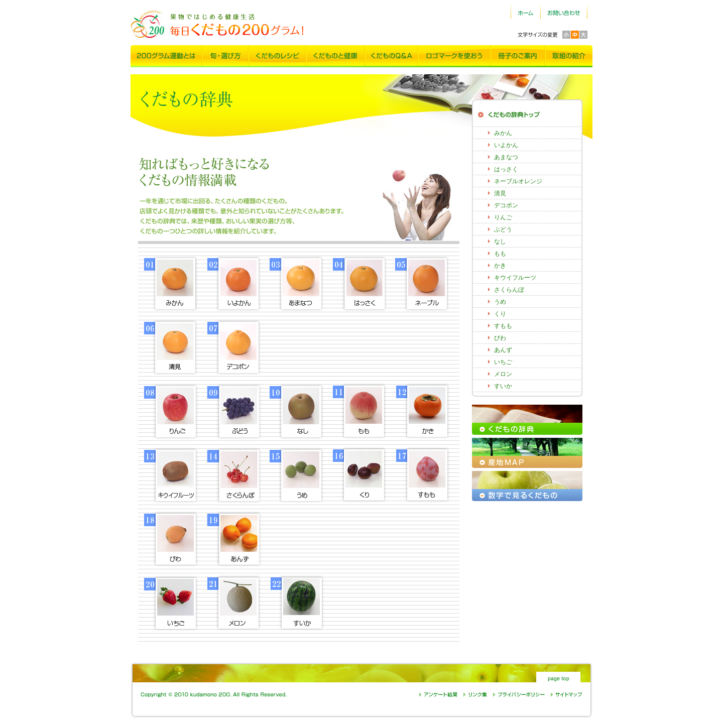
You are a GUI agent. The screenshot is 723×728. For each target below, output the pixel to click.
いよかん (506, 145)
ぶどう (503, 229)
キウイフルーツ (515, 278)
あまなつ (506, 157)
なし (500, 241)
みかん (503, 133)
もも (500, 254)
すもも (503, 326)
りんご (503, 217)
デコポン (506, 205)
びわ (500, 338)
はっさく (506, 169)
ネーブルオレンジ (518, 181)
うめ (500, 302)
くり (500, 314)
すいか (503, 386)
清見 (500, 193)
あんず (503, 350)
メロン (503, 374)
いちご (503, 362)
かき (500, 266)
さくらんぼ (509, 290)
